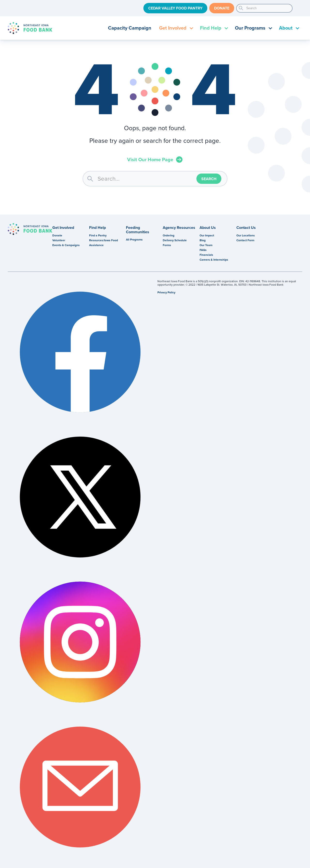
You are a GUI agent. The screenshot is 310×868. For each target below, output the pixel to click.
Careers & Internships (214, 260)
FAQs (203, 250)
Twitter (80, 497)
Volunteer (59, 240)
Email (80, 787)
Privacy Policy (166, 292)
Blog (203, 240)
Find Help (97, 228)
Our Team (206, 245)
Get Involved (63, 228)
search (241, 8)
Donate (222, 8)
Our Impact (207, 235)
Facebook (80, 352)
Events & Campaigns (66, 245)
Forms (167, 245)
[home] (30, 28)
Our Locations (246, 235)
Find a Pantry (98, 235)
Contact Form (245, 240)
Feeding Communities (138, 230)
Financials (206, 255)
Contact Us (246, 228)
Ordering (169, 235)
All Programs (134, 240)
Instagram (80, 642)
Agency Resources (179, 228)
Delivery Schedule (175, 240)
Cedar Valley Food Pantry (175, 8)
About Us (208, 228)
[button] (176, 28)
